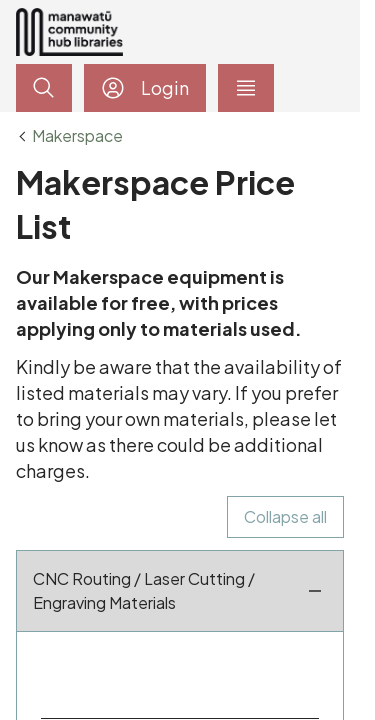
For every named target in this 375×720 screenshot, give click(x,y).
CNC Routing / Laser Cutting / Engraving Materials (180, 590)
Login (145, 88)
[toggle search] (44, 88)
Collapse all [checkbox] (285, 516)
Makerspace (77, 136)
